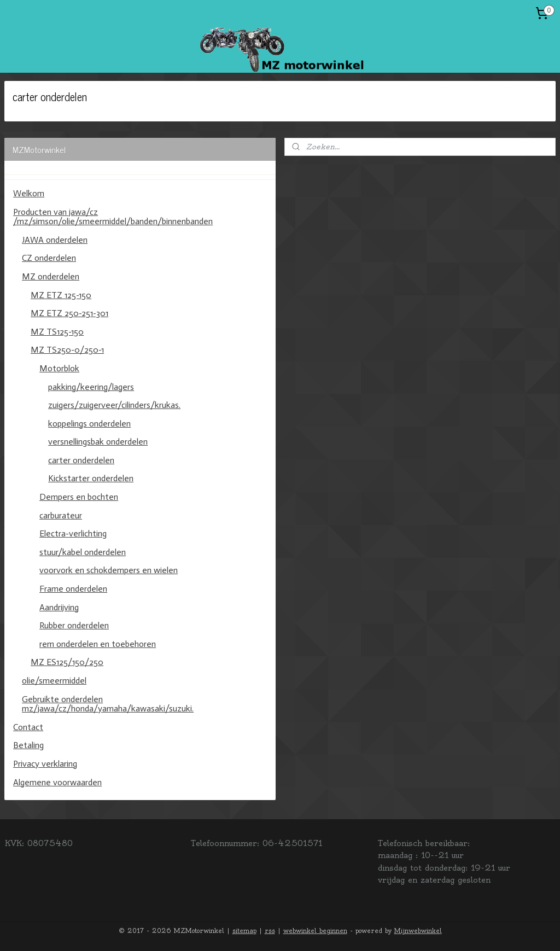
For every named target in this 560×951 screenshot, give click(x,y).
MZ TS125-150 (57, 332)
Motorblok (59, 368)
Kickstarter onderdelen (91, 478)
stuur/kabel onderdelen (83, 552)
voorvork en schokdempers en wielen (109, 570)
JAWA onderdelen (55, 240)
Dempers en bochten (79, 497)
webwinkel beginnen (315, 931)
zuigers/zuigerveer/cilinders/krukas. (114, 405)
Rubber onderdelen (74, 625)
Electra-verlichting (73, 533)
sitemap (244, 931)
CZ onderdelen (49, 258)
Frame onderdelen (73, 589)
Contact (28, 727)
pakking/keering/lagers (91, 387)
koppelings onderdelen (89, 424)
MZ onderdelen (51, 276)
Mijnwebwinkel (418, 931)
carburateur (61, 515)
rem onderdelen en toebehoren (98, 644)
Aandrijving (59, 607)
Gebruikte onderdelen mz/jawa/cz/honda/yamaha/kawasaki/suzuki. (108, 704)
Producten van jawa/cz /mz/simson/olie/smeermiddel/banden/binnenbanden (113, 217)
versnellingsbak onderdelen (98, 442)
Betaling (28, 745)
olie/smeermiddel (54, 681)
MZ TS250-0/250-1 (67, 350)
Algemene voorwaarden (57, 782)
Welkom (29, 193)
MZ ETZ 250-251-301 (69, 313)
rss (270, 931)
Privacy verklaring (45, 764)
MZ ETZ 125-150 (61, 295)
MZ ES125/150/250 (67, 662)
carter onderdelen (81, 460)
